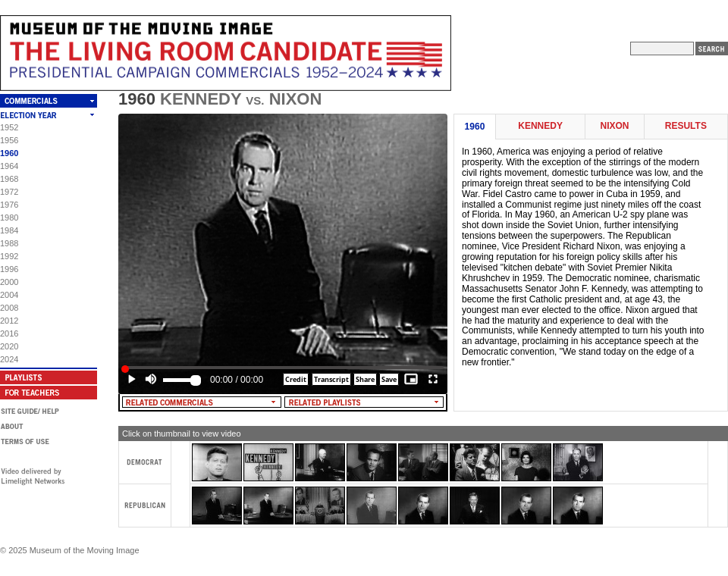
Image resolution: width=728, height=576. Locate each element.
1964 (9, 166)
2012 (9, 321)
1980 (9, 218)
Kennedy (540, 126)
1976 (9, 205)
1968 (9, 179)
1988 (9, 243)
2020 (9, 346)
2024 (9, 359)
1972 (9, 192)
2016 (9, 333)
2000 (9, 282)
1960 (9, 153)
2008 (9, 308)
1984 (9, 230)
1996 (9, 269)
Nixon (614, 126)
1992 (9, 256)
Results (686, 126)
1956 (9, 140)
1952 (9, 127)
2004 (9, 295)
